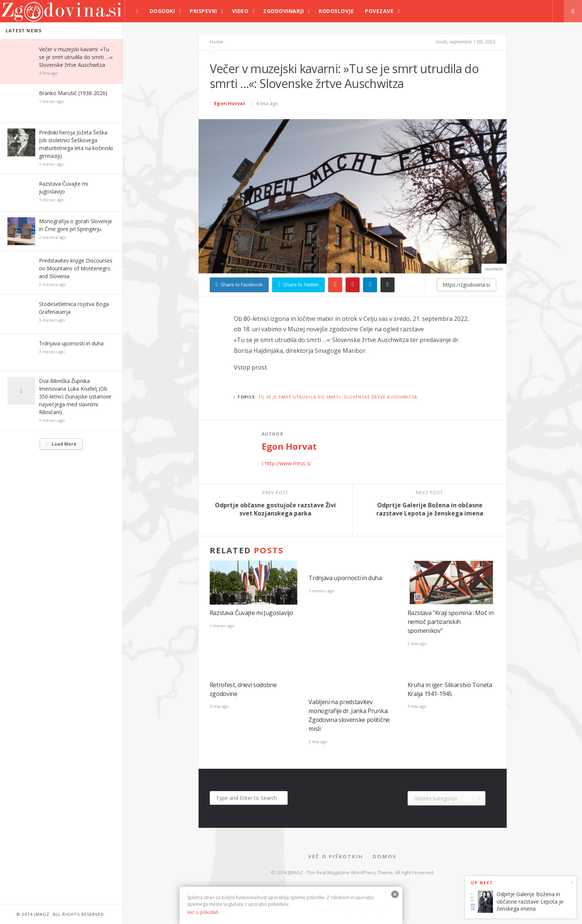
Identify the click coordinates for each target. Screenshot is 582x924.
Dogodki (162, 11)
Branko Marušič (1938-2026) (73, 93)
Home (216, 42)
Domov (385, 856)
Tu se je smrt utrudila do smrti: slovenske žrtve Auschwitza (338, 397)
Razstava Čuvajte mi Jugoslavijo (251, 613)
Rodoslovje (336, 11)
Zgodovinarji (283, 11)
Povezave (379, 11)
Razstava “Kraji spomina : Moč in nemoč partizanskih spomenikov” (451, 622)
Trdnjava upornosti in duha (71, 343)
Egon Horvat (230, 103)
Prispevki (203, 11)
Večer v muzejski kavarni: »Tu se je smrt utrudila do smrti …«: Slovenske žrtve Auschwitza (76, 57)
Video (240, 11)
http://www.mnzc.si (288, 463)
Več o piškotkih (336, 856)
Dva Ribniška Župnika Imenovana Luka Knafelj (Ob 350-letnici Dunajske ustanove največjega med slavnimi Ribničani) (75, 396)
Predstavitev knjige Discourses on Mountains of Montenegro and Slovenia (76, 268)
